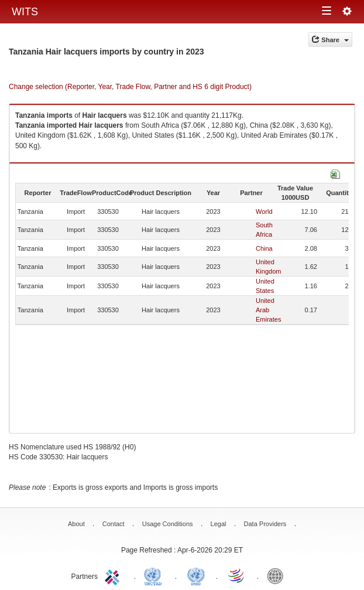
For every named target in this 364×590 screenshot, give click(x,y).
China (264, 248)
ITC (114, 575)
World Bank (278, 575)
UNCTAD (155, 575)
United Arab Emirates (268, 310)
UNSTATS (196, 575)
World (264, 212)
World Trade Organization (237, 575)
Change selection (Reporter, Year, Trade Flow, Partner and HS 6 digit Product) (130, 87)
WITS (25, 12)
